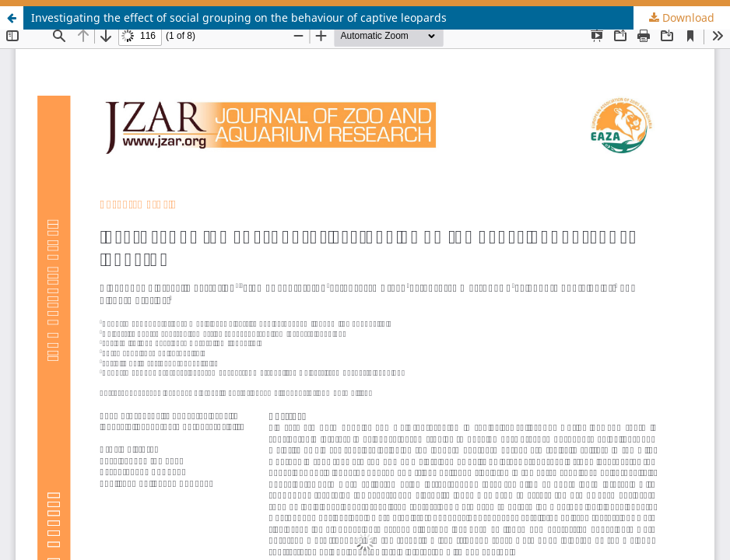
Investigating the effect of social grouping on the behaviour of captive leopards (239, 17)
